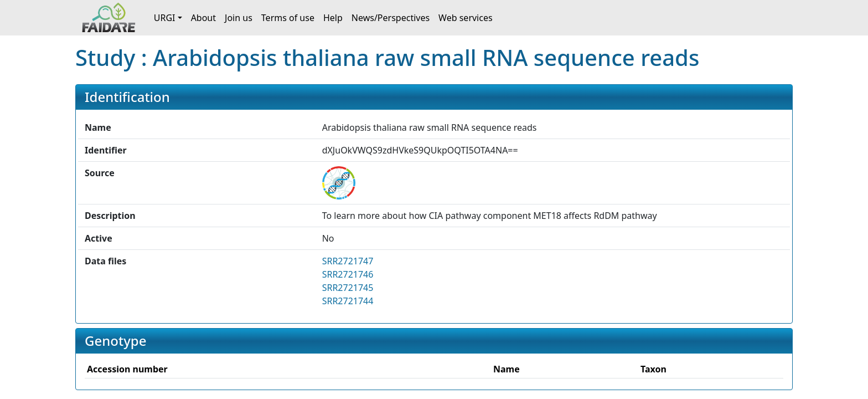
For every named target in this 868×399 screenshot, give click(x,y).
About (203, 18)
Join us (239, 18)
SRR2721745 (348, 288)
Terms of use (288, 18)
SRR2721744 (348, 301)
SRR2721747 (348, 261)
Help (333, 18)
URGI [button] (165, 18)
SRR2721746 (348, 274)
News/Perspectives (391, 18)
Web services (466, 18)
